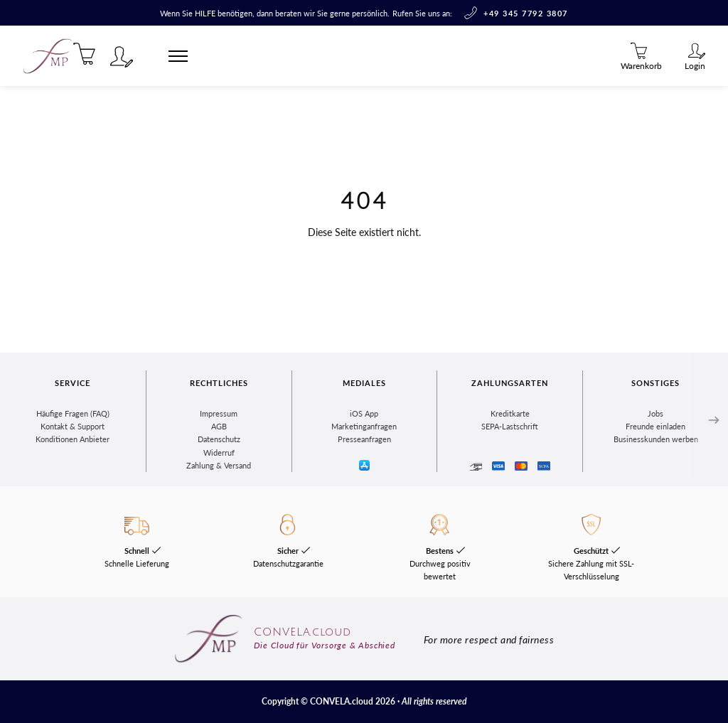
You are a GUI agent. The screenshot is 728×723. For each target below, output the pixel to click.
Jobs (655, 413)
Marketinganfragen (364, 426)
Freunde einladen (655, 426)
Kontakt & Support (73, 426)
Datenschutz (219, 439)
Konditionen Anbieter (73, 439)
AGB (219, 426)
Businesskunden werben (656, 439)
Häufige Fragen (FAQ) (73, 413)
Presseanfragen (364, 439)
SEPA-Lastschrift (510, 426)
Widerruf (219, 452)
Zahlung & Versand (219, 465)
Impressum (219, 413)
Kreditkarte (510, 413)
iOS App (364, 413)
